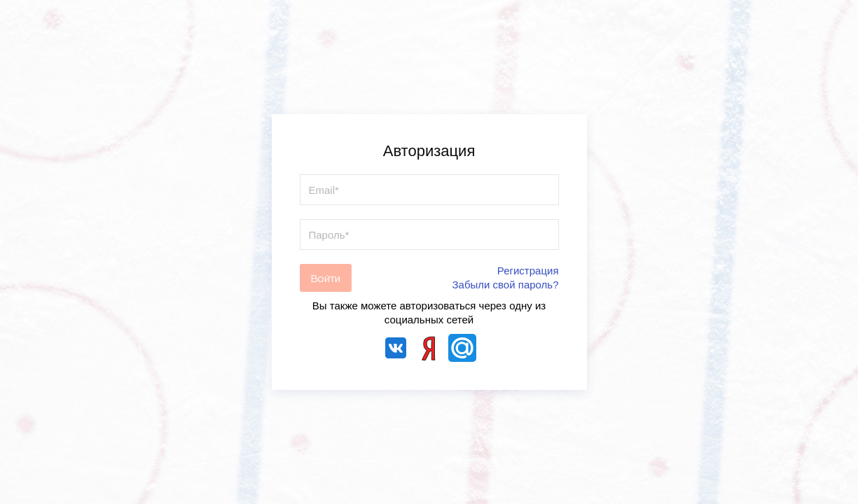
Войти (326, 278)
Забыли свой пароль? (506, 285)
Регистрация (528, 271)
